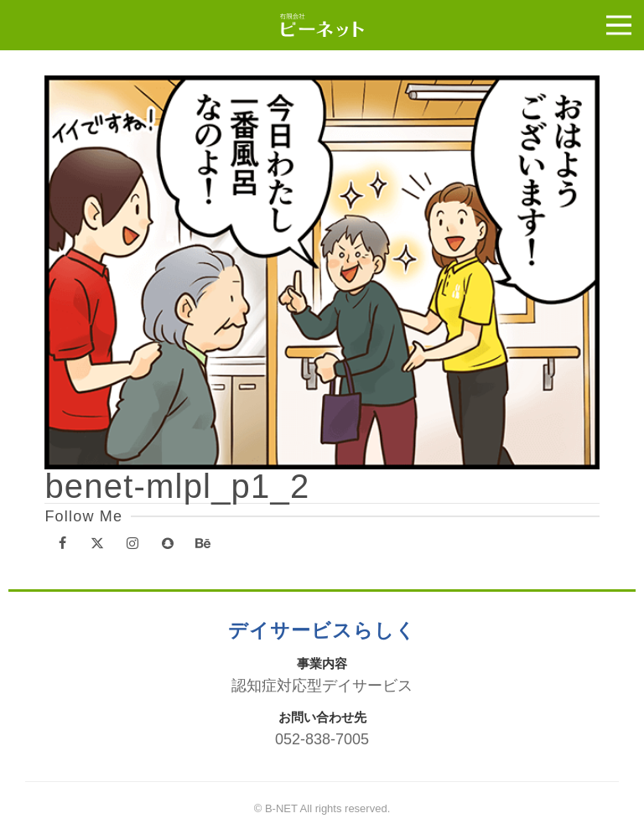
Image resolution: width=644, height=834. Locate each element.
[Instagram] (132, 545)
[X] (97, 545)
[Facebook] (62, 545)
